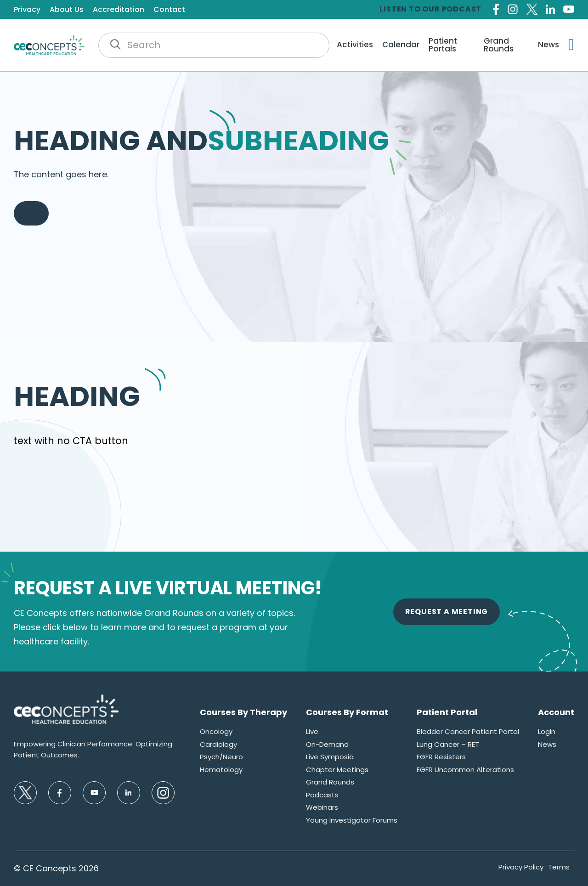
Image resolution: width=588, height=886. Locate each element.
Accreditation (119, 10)
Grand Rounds (499, 45)
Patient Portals (443, 45)
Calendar (401, 45)
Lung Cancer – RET (448, 744)
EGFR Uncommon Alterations (465, 770)
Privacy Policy (521, 867)
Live (312, 731)
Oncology (216, 731)
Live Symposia (330, 757)
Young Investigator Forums (352, 820)
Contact (169, 10)
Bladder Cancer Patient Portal (468, 731)
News (548, 45)
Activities (355, 45)
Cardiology (218, 744)
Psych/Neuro (221, 757)
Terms (559, 867)
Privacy (27, 10)
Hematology (221, 770)
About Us (67, 10)
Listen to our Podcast (430, 9)
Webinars (322, 807)
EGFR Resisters (441, 757)
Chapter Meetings (337, 770)
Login (547, 731)
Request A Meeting (447, 612)
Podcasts (322, 795)
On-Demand (327, 744)
